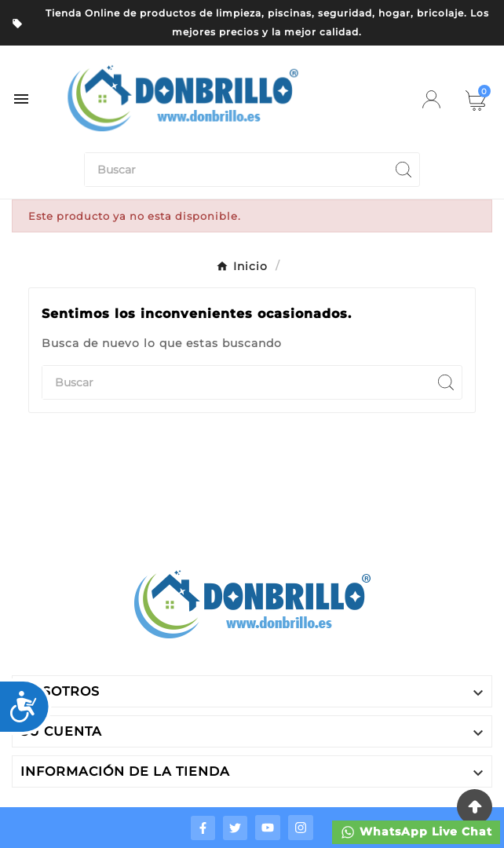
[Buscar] (236, 170)
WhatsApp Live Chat (416, 832)
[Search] (404, 170)
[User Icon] (431, 99)
